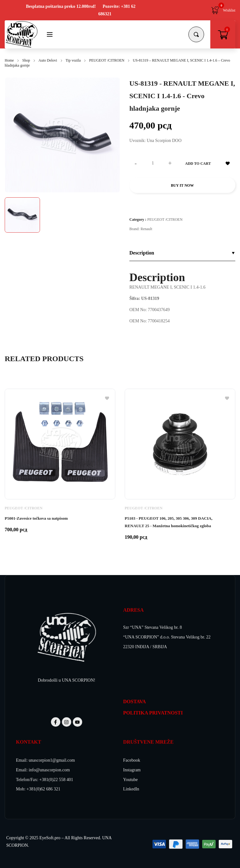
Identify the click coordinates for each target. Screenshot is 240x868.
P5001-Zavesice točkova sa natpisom (36, 518)
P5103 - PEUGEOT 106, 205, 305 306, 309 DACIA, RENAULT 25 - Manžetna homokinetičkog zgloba (169, 522)
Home (9, 60)
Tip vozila (73, 60)
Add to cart (198, 164)
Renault (146, 229)
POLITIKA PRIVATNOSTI (153, 713)
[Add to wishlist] (227, 163)
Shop (26, 60)
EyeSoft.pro (50, 838)
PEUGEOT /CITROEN (107, 60)
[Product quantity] (153, 163)
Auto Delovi (48, 60)
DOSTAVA (135, 701)
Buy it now (182, 185)
